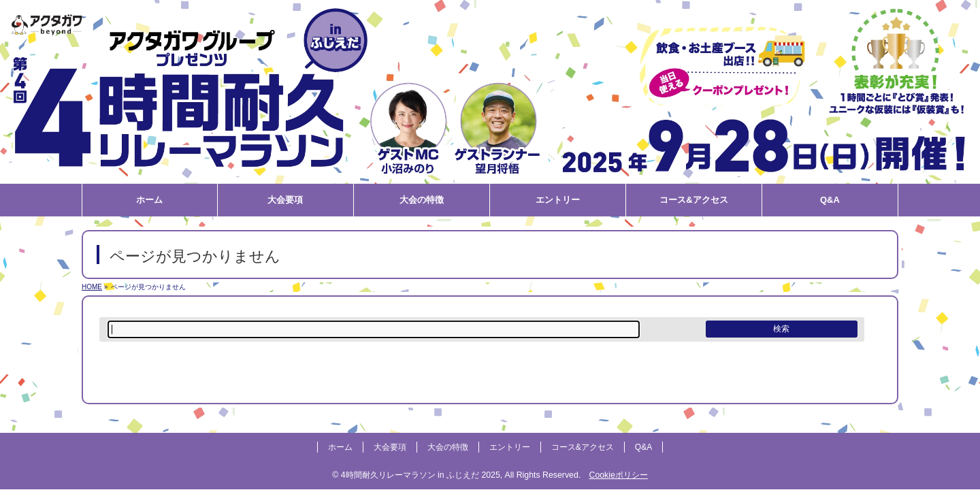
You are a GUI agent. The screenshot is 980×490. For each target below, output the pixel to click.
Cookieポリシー (618, 475)
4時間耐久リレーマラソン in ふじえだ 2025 (421, 475)
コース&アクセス (583, 447)
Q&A (643, 447)
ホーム (340, 447)
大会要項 (390, 447)
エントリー (510, 447)
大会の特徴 (448, 447)
